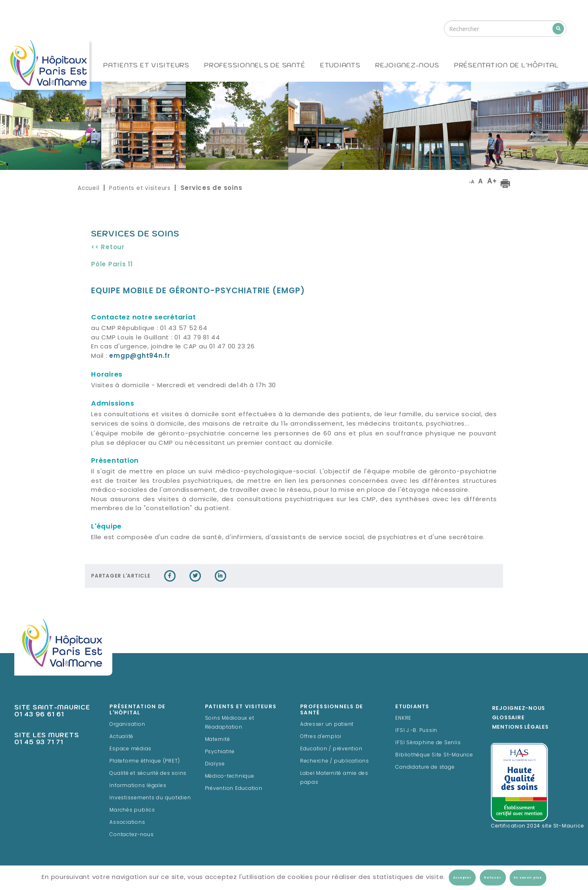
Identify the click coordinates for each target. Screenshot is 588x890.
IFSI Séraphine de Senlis (428, 743)
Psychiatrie (220, 752)
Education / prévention (331, 749)
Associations (127, 823)
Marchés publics (132, 810)
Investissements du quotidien (150, 798)
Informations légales (138, 786)
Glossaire (508, 718)
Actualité (121, 737)
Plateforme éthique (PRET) (145, 761)
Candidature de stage (425, 767)
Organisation (127, 725)
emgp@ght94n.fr (140, 356)
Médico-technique (230, 776)
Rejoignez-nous (407, 65)
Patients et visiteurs (146, 65)
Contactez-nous (132, 835)
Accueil (88, 188)
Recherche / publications (335, 761)
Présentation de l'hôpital (507, 65)
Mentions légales (520, 727)
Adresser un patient (327, 725)
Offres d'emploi (321, 737)
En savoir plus (528, 878)
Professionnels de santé (255, 65)
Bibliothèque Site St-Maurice (434, 755)
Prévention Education (234, 789)
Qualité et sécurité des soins (148, 774)
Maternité (218, 740)
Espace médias (130, 749)
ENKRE (403, 718)
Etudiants (340, 65)
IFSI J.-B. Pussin (416, 731)
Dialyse (215, 764)
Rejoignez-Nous (519, 709)
